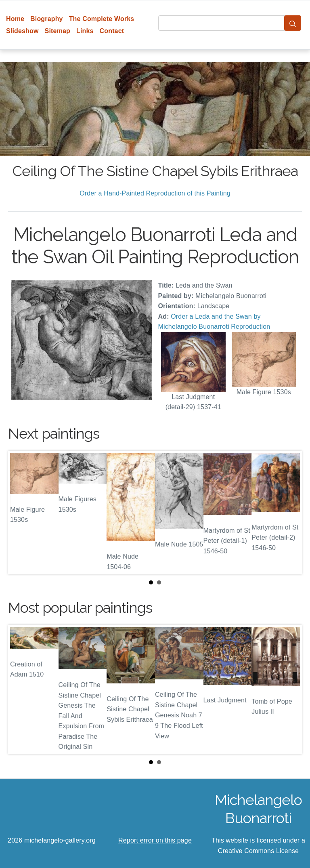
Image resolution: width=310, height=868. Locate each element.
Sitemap (58, 31)
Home (15, 19)
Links (85, 31)
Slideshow (22, 31)
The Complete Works (102, 19)
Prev (21, 513)
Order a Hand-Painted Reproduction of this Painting (155, 193)
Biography (47, 19)
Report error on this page (155, 840)
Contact (112, 31)
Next (289, 513)
